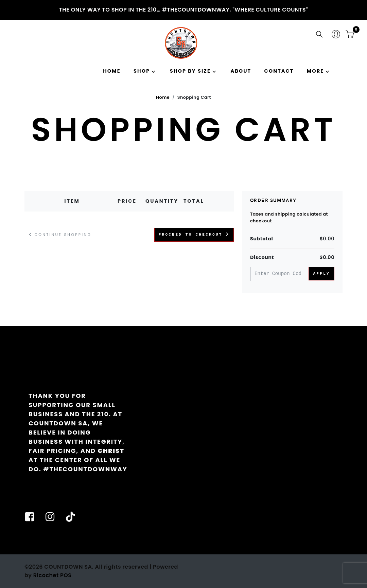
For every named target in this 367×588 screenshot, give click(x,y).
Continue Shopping (60, 235)
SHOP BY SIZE (190, 71)
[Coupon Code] (278, 274)
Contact (279, 71)
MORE (315, 71)
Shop (142, 71)
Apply (321, 274)
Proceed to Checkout (194, 234)
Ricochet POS (53, 575)
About (241, 71)
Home (112, 71)
